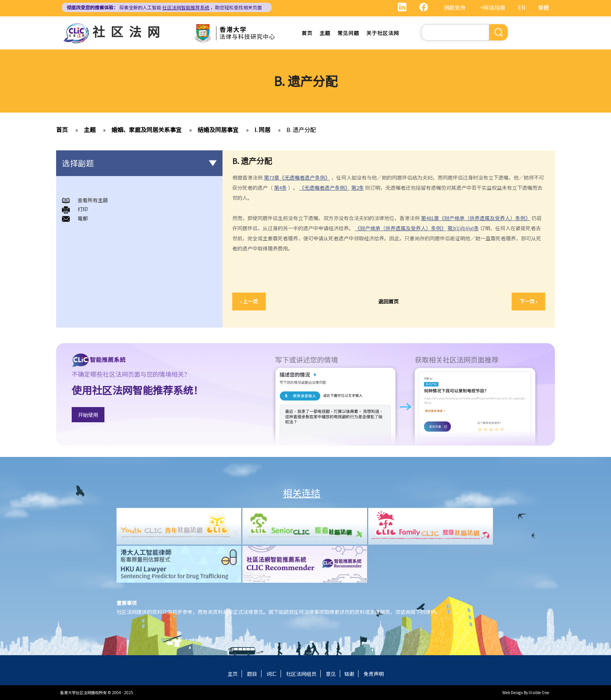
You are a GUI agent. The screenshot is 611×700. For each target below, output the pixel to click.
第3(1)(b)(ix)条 (463, 228)
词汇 (272, 674)
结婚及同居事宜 (218, 130)
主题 (325, 33)
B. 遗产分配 (301, 130)
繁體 (544, 7)
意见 (331, 674)
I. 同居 (262, 130)
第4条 (280, 188)
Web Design (513, 692)
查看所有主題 (93, 200)
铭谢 (349, 674)
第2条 (358, 188)
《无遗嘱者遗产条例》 (325, 188)
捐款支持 (455, 7)
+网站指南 (493, 7)
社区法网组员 (301, 674)
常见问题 (348, 33)
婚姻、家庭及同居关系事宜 (147, 130)
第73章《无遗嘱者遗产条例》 (297, 177)
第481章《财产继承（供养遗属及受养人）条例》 (476, 218)
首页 (307, 33)
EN (522, 7)
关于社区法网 (383, 33)
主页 (233, 674)
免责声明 (374, 674)
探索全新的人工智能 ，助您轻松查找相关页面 (164, 7)
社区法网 (129, 31)
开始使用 (88, 415)
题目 (252, 674)
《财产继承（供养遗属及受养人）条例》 (401, 228)
